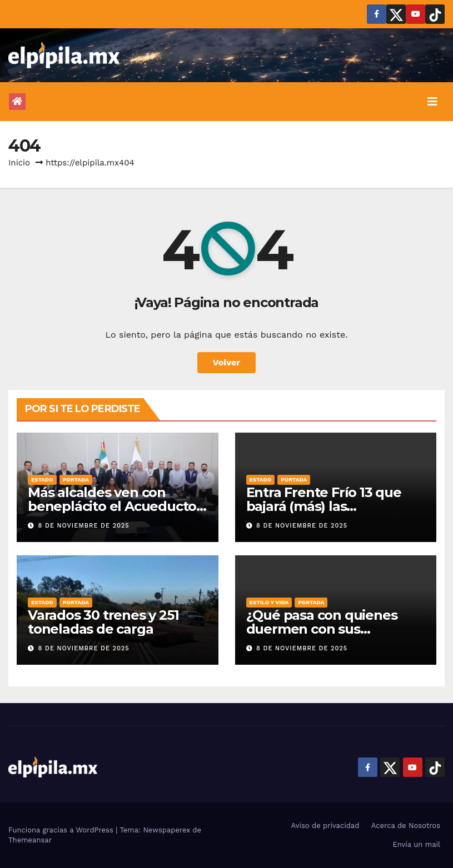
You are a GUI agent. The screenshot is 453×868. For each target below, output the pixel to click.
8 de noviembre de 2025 (84, 526)
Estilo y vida (269, 602)
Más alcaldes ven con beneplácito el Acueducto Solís (112, 506)
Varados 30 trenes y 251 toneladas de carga (103, 622)
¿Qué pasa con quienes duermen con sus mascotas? (322, 629)
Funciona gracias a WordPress (62, 830)
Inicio (19, 163)
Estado (42, 480)
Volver (227, 362)
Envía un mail (416, 844)
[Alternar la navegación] (432, 102)
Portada (76, 480)
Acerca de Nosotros (406, 826)
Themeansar (30, 840)
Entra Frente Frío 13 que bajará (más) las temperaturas (324, 506)
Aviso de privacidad (325, 826)
